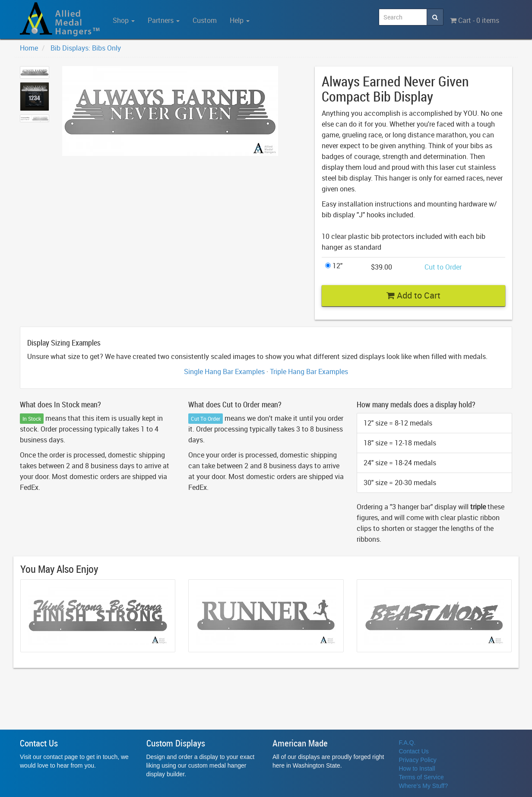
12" (334, 266)
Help (240, 20)
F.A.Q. (407, 743)
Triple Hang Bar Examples (309, 372)
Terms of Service (421, 777)
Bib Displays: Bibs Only (86, 48)
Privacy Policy (418, 760)
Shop (124, 20)
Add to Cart (413, 295)
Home (29, 48)
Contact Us (414, 751)
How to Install (417, 768)
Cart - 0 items (475, 20)
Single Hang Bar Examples (224, 372)
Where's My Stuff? (424, 786)
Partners (164, 20)
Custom (205, 20)
